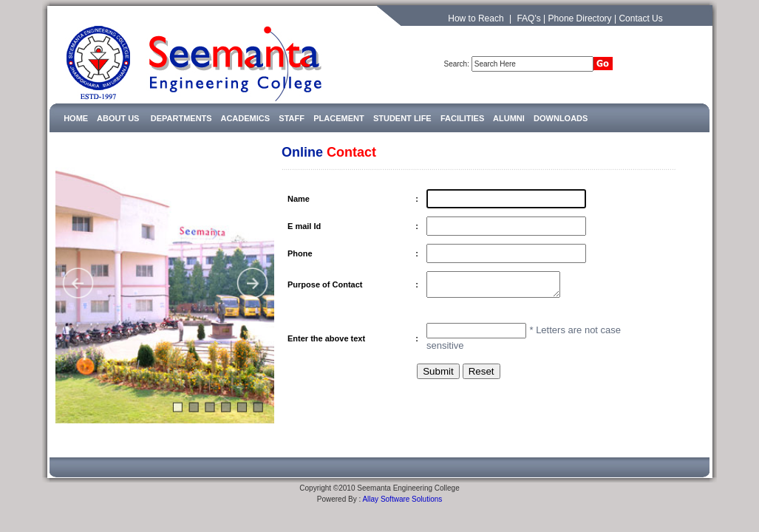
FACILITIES (462, 118)
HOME (76, 118)
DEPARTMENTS (186, 118)
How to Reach (476, 18)
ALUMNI (509, 118)
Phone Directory (580, 18)
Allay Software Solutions (402, 492)
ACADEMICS (245, 118)
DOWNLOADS (561, 118)
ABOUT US (118, 118)
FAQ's (528, 18)
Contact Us (640, 18)
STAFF (292, 118)
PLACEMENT (338, 118)
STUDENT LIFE (402, 118)
